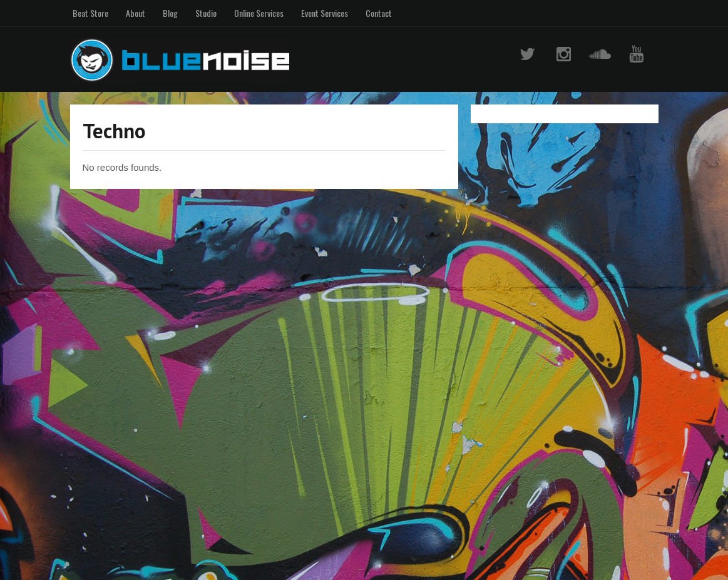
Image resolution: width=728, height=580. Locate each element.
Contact (379, 13)
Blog (170, 13)
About (136, 13)
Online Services (259, 13)
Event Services (325, 13)
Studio (206, 13)
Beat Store (90, 13)
